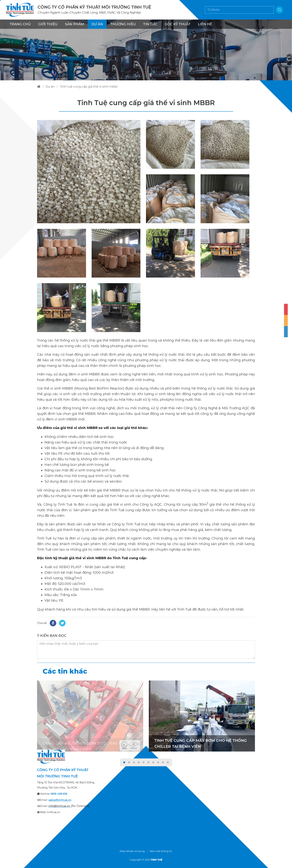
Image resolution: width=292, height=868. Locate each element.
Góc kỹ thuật (178, 24)
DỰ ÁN (97, 24)
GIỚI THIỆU (48, 24)
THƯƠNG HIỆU (123, 24)
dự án (50, 87)
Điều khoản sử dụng (132, 851)
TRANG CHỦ (20, 24)
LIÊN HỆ (205, 24)
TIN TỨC (150, 24)
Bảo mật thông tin (161, 851)
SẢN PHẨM (74, 24)
